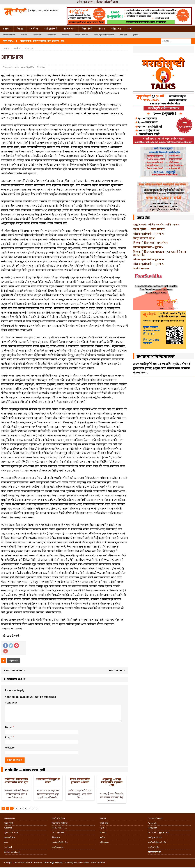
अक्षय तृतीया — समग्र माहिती (149, 229)
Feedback (8, 847)
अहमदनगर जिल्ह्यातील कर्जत (48, 781)
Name (9, 727)
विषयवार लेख (52, 35)
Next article (117, 670)
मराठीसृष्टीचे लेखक (58, 818)
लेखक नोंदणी (87, 29)
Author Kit (8, 828)
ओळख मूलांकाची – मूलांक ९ (148, 234)
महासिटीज (104, 828)
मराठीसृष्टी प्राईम (153, 847)
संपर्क (130, 29)
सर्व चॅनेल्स (34, 29)
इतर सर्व (136, 35)
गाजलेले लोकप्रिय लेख (60, 842)
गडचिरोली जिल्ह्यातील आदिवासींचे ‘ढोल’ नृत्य (16, 781)
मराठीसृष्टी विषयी (51, 29)
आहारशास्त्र (13, 661)
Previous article (15, 670)
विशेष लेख (24, 35)
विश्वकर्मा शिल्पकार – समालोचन (150, 243)
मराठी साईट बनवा (58, 833)
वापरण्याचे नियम (10, 838)
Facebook (152, 823)
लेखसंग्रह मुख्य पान (9, 35)
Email (9, 738)
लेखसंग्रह (20, 29)
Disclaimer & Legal (12, 852)
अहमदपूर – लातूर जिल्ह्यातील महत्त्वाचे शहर (112, 782)
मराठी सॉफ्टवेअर (58, 847)
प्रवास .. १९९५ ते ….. (59, 828)
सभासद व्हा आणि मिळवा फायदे (156, 357)
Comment (11, 703)
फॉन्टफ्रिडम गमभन (154, 852)
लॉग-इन (101, 29)
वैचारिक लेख (37, 35)
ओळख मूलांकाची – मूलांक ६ (148, 264)
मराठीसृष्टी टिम (29, 67)
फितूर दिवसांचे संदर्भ (144, 238)
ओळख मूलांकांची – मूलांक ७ (148, 259)
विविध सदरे (66, 35)
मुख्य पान (7, 29)
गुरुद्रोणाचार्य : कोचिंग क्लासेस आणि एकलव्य (157, 224)
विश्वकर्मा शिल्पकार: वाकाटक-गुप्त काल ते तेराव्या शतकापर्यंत (159, 253)
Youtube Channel (155, 818)
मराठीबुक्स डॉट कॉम (155, 838)
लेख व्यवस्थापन (69, 29)
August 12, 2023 (12, 67)
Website (10, 748)
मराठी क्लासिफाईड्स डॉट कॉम (158, 833)
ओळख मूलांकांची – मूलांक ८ (148, 247)
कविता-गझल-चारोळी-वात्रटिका (104, 35)
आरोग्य (42, 67)
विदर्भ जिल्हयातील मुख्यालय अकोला (80, 781)
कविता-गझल (104, 842)
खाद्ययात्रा (103, 833)
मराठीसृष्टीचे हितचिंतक (60, 823)
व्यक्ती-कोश (104, 823)
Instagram (152, 828)
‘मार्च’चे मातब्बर (141, 268)
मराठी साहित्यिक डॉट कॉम (157, 842)
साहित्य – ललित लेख (82, 35)
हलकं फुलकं (123, 35)
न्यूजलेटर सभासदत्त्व (11, 833)
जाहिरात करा (116, 29)
